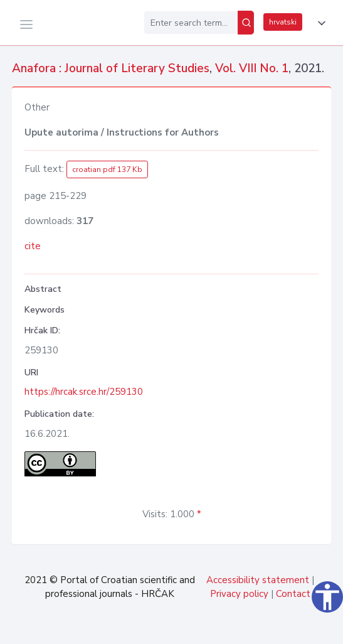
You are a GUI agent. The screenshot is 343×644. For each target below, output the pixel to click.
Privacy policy (239, 594)
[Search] (246, 23)
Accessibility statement (258, 580)
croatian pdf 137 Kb (107, 169)
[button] (319, 23)
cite (33, 246)
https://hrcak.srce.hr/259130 (84, 392)
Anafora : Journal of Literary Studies (111, 68)
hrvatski (283, 22)
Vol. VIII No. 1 (252, 68)
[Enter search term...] (191, 23)
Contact (293, 594)
